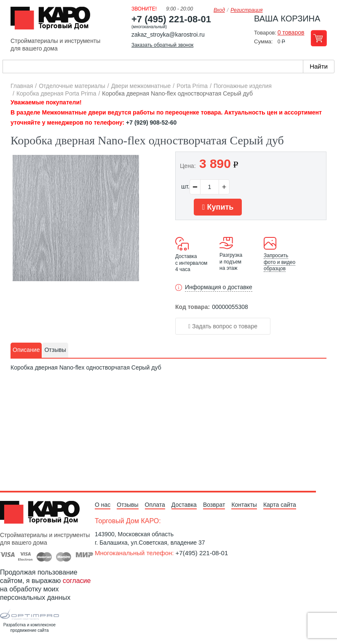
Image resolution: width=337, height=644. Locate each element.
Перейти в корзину (319, 38)
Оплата (155, 505)
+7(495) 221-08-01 (202, 553)
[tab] (26, 350)
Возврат (214, 505)
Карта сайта (280, 505)
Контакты (244, 505)
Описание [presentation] (26, 350)
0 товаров (291, 32)
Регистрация (246, 10)
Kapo (53, 21)
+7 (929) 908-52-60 (151, 122)
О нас (103, 505)
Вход (219, 10)
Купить (218, 207)
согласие (77, 581)
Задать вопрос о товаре (223, 326)
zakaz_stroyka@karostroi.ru (168, 35)
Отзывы (127, 505)
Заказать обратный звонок (162, 45)
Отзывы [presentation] (55, 350)
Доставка (184, 505)
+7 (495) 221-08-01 (171, 19)
